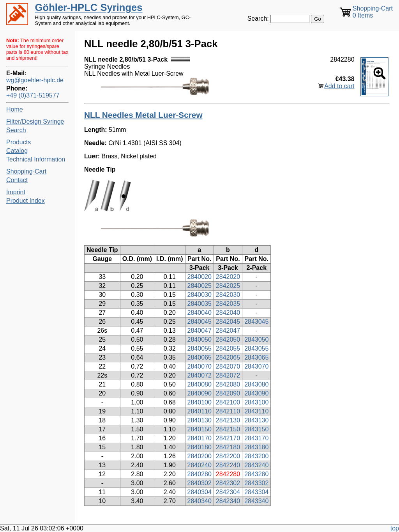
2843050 (256, 340)
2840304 (199, 492)
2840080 (199, 384)
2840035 (199, 304)
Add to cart (339, 86)
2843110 (256, 411)
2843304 (256, 492)
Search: (258, 19)
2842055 (228, 348)
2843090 (256, 393)
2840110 (199, 411)
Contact (17, 180)
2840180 (199, 447)
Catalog (17, 151)
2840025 (199, 286)
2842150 (228, 429)
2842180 (228, 447)
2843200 (256, 456)
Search (16, 130)
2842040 (228, 313)
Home (15, 109)
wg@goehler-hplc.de (35, 80)
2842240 (228, 465)
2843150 (256, 429)
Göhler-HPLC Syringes (89, 7)
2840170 (199, 438)
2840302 (199, 483)
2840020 (199, 277)
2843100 (256, 402)
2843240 (256, 465)
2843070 (256, 366)
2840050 (199, 340)
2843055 (256, 348)
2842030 (228, 295)
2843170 (256, 438)
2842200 (228, 456)
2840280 (199, 474)
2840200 (199, 456)
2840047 (199, 331)
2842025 (228, 286)
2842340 (228, 501)
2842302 (228, 483)
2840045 (199, 322)
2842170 (228, 438)
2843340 (256, 501)
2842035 (228, 304)
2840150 (199, 429)
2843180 (256, 447)
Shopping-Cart (26, 171)
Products (19, 142)
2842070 (228, 366)
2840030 (199, 295)
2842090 (228, 393)
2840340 (199, 501)
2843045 (256, 322)
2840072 (199, 375)
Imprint (16, 192)
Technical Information (36, 159)
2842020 (228, 277)
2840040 (199, 313)
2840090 (199, 393)
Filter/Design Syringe (35, 121)
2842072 (228, 375)
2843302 (256, 483)
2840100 (199, 402)
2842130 (228, 420)
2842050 (228, 340)
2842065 (228, 357)
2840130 (199, 420)
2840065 (199, 357)
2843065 (256, 357)
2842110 (228, 411)
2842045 (228, 322)
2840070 (199, 366)
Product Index (26, 201)
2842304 (228, 492)
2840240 (199, 465)
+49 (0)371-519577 (33, 95)
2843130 (256, 420)
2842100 (228, 402)
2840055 (199, 348)
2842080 (228, 384)
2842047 (228, 331)
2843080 (256, 384)
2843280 (256, 474)
